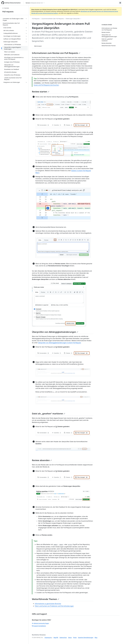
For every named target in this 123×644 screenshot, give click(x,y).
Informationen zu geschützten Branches (48, 604)
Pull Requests (36, 19)
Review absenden (42, 460)
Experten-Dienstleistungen (86, 637)
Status (70, 637)
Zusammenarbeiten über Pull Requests (53, 19)
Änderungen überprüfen (73, 19)
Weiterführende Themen (46, 599)
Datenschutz (63, 637)
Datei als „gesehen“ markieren (49, 414)
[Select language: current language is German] (120, 3)
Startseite (6, 8)
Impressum (48, 637)
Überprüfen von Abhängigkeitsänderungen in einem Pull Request (59, 343)
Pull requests (8, 12)
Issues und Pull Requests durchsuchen (46, 85)
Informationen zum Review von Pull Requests (56, 53)
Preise (75, 637)
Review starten (41, 92)
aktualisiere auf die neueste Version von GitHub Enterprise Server (99, 11)
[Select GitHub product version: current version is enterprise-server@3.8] (35, 3)
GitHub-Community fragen (40, 623)
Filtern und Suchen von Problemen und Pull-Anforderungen (54, 606)
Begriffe (56, 637)
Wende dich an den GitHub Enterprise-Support (45, 13)
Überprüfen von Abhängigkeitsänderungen (55, 332)
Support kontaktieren (39, 626)
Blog (96, 637)
